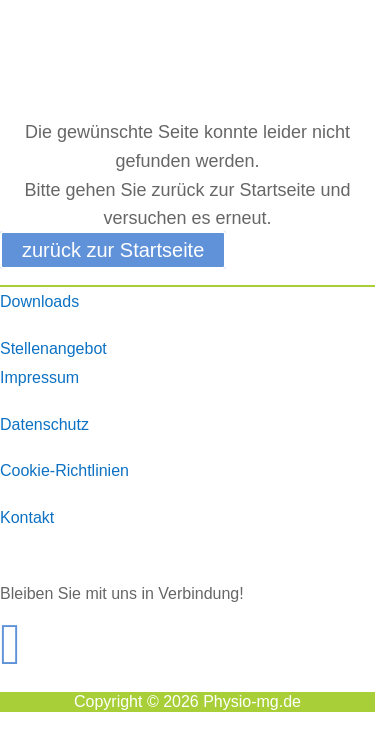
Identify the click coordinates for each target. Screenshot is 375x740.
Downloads (39, 301)
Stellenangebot (53, 348)
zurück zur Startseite (113, 250)
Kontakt (27, 517)
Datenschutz (44, 424)
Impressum (39, 377)
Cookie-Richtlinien (64, 470)
